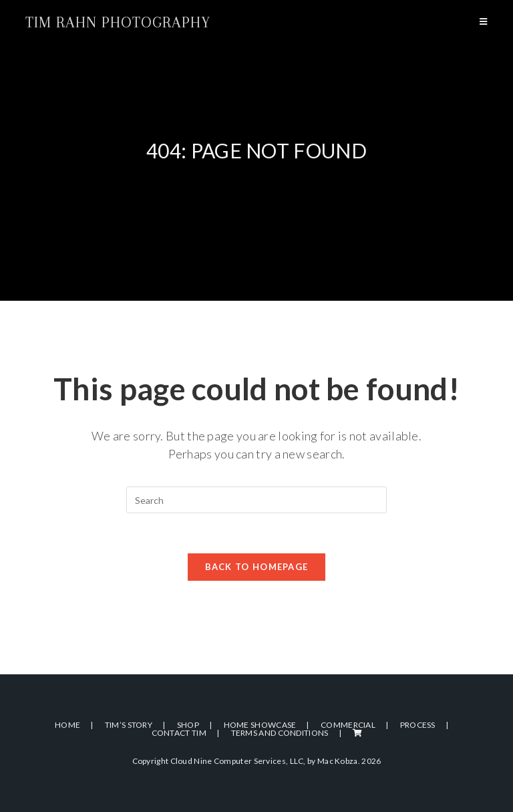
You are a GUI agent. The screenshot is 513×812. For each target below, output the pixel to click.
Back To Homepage (257, 567)
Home (67, 725)
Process (418, 725)
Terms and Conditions (280, 733)
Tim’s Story (129, 725)
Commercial (348, 725)
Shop (188, 725)
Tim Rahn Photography (118, 22)
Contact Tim (179, 733)
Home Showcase (260, 725)
